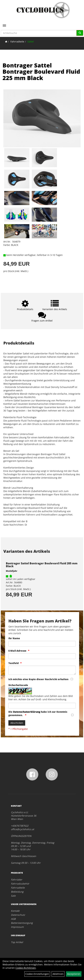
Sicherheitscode (18, 685)
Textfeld (14, 663)
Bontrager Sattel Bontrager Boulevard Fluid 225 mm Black (41, 72)
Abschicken (17, 723)
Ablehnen (58, 974)
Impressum (17, 927)
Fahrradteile (17, 42)
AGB (13, 919)
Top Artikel (17, 942)
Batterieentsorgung (22, 923)
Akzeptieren (74, 974)
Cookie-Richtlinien (26, 968)
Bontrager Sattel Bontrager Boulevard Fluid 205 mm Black (42, 565)
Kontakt (15, 911)
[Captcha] (42, 706)
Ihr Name (14, 638)
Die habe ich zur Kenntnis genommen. (38, 713)
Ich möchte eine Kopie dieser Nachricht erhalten (38, 679)
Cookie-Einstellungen (37, 974)
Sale (13, 896)
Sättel (31, 42)
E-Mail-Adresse (17, 651)
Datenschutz (18, 915)
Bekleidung (17, 892)
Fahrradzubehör (20, 884)
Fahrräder (17, 880)
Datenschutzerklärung (27, 712)
